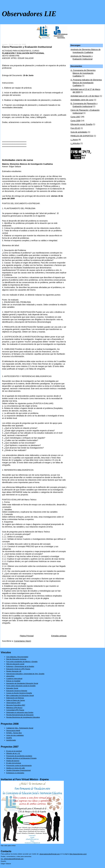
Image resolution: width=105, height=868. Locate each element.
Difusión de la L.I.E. (13, 753)
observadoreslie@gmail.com (50, 854)
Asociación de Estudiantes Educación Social (22, 683)
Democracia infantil (13, 730)
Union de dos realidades (15, 735)
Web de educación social (15, 664)
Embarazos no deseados (15, 773)
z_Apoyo (74, 140)
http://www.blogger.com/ (78, 854)
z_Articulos (75, 143)
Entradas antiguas (59, 636)
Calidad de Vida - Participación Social (20, 728)
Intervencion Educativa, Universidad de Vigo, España (25, 674)
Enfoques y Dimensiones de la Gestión (20, 666)
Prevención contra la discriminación (19, 765)
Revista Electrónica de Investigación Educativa (23, 717)
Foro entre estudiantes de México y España (22, 661)
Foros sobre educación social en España (21, 686)
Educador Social (12, 688)
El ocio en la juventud (14, 751)
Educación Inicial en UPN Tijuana (18, 669)
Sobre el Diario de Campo (16, 700)
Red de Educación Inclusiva (16, 659)
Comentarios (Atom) (23, 641)
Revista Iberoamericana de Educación (20, 715)
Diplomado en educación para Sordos (20, 712)
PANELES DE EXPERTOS (82, 136)
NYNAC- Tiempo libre (14, 733)
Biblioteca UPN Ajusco (14, 708)
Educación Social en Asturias (17, 691)
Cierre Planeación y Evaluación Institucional (27, 47)
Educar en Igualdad (13, 681)
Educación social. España (81, 124)
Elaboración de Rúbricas (15, 698)
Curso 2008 (75, 121)
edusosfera (10, 676)
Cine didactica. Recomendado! (17, 657)
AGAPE (9, 738)
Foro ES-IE (75, 128)
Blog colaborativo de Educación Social (20, 695)
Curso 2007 (75, 117)
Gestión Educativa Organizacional (18, 770)
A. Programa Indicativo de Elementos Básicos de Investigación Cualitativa (86, 83)
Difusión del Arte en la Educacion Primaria (21, 758)
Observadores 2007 (13, 703)
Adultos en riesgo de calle (16, 768)
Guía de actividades (79, 132)
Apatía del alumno (13, 761)
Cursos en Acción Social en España (19, 693)
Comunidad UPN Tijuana (15, 710)
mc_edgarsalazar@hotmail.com (12, 859)
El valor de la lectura (14, 763)
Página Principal (27, 636)
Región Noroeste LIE (14, 671)
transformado (11, 740)
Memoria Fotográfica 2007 (16, 705)
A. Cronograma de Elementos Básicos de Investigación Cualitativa (83, 73)
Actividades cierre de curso (18, 160)
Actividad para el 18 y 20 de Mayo (85, 96)
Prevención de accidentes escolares (19, 756)
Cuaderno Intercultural (14, 678)
